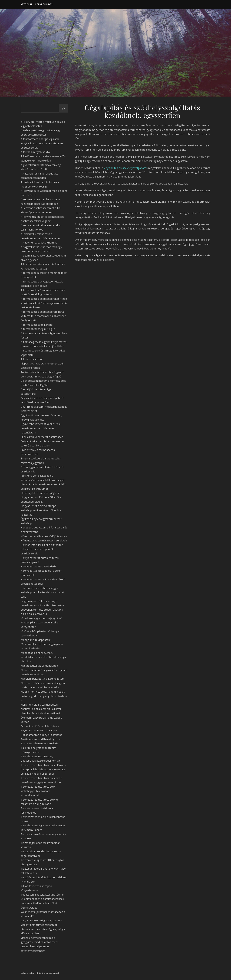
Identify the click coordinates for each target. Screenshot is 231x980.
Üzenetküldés (44, 4)
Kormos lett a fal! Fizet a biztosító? (42, 545)
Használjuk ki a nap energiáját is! (40, 493)
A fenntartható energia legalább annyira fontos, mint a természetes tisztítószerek (42, 143)
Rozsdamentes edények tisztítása (41, 735)
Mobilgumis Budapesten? (36, 640)
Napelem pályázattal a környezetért (42, 679)
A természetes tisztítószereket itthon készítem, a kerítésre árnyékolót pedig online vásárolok (44, 303)
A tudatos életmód (32, 359)
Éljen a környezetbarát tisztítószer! (42, 437)
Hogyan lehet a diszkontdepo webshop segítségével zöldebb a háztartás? (41, 510)
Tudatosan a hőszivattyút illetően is (42, 895)
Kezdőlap (27, 4)
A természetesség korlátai (37, 325)
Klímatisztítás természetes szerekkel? (44, 540)
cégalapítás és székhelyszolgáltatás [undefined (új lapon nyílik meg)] (126, 168)
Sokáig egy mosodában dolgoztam (42, 739)
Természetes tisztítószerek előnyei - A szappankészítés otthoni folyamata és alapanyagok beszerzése (43, 769)
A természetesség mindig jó (38, 329)
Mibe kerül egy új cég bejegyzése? (42, 618)
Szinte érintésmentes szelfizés (39, 743)
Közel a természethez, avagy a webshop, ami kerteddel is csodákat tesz (42, 592)
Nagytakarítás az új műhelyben (39, 666)
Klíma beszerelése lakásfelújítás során (44, 536)
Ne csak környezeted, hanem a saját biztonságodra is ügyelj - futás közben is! (44, 696)
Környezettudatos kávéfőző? (38, 566)
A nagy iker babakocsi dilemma (39, 242)
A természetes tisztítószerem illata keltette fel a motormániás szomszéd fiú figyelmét (43, 316)
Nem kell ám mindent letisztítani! (40, 713)
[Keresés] (63, 108)
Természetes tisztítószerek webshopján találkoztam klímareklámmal (38, 791)
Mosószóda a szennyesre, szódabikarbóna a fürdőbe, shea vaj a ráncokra (43, 657)
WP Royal (54, 973)
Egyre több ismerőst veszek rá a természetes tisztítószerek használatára (41, 428)
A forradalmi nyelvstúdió (35, 152)
